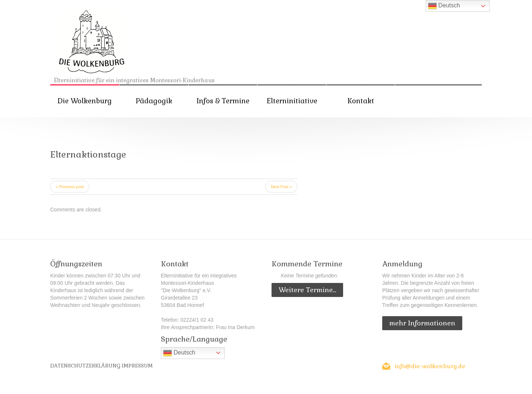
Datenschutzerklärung (85, 366)
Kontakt (361, 101)
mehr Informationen (422, 323)
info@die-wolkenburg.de (430, 366)
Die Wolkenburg (85, 101)
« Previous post (70, 187)
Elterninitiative (292, 101)
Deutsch (179, 353)
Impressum (137, 366)
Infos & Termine (223, 101)
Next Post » (281, 187)
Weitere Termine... (307, 290)
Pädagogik (154, 101)
